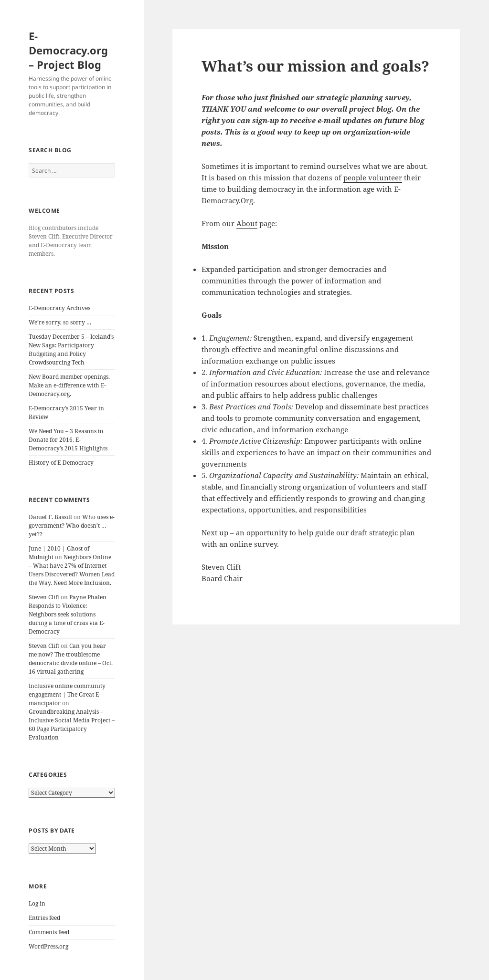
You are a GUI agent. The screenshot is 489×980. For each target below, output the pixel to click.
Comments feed (49, 932)
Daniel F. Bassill (50, 517)
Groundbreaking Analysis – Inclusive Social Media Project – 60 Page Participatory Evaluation (72, 725)
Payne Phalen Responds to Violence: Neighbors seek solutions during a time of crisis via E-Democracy (68, 614)
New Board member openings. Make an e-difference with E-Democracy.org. (69, 385)
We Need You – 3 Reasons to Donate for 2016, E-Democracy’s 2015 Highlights (68, 440)
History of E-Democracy (61, 463)
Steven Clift (44, 597)
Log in (37, 903)
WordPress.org (48, 946)
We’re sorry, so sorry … (60, 322)
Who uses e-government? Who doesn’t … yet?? (72, 526)
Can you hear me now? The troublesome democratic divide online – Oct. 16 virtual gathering (71, 659)
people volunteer (373, 177)
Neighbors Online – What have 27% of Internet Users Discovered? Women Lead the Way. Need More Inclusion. (72, 570)
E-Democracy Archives (59, 308)
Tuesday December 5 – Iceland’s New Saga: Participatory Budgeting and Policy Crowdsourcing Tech (71, 349)
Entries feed (44, 918)
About (247, 223)
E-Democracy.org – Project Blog (68, 50)
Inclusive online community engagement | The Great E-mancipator (67, 694)
